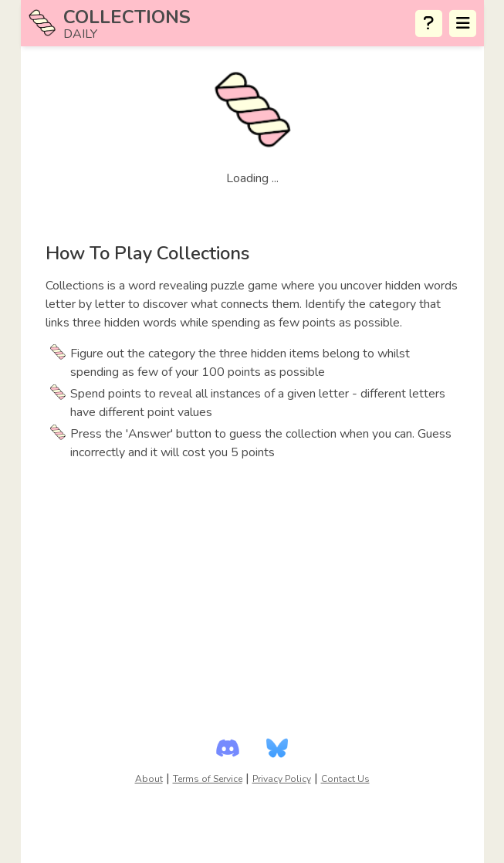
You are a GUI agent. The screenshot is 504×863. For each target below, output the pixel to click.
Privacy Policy (282, 779)
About (149, 779)
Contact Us (345, 779)
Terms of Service (208, 779)
